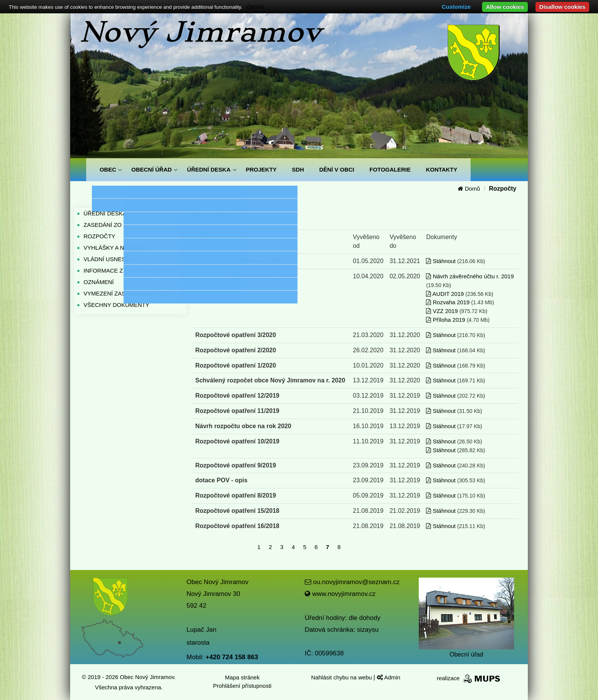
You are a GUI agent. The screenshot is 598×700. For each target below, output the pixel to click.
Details (256, 7)
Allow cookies (505, 7)
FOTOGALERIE (390, 169)
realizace (469, 678)
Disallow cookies (562, 7)
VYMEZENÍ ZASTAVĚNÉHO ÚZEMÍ (129, 293)
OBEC (108, 169)
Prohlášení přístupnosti (242, 686)
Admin (389, 677)
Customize (456, 7)
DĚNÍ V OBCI (337, 169)
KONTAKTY (442, 169)
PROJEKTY (261, 169)
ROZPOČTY (99, 236)
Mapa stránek (242, 677)
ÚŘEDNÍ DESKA (209, 169)
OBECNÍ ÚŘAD (151, 169)
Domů (469, 189)
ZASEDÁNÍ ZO (103, 225)
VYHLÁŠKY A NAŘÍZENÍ (115, 248)
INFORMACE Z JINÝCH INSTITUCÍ (129, 271)
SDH (298, 169)
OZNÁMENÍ (99, 282)
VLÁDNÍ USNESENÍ (109, 259)
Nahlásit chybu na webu (342, 677)
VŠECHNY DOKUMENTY (116, 305)
